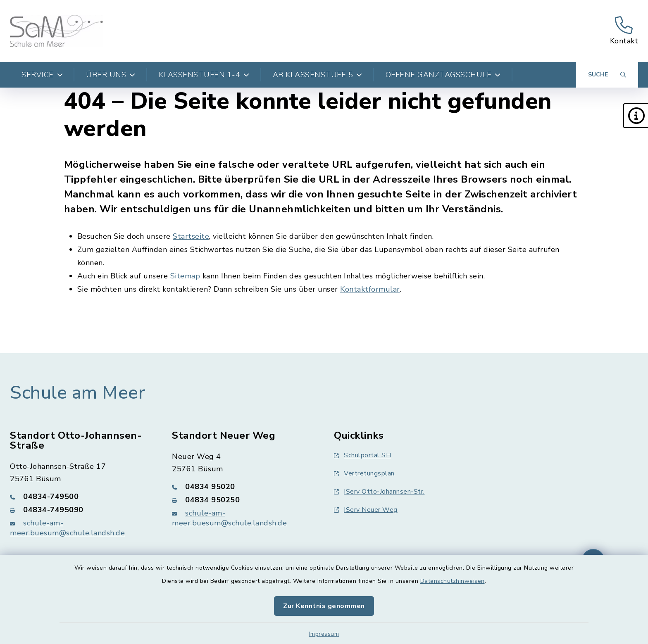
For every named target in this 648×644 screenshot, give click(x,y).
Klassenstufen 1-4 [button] (204, 75)
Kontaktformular (370, 289)
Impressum (324, 634)
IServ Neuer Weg (366, 510)
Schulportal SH (362, 455)
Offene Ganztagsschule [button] (443, 75)
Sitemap (185, 276)
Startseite (191, 236)
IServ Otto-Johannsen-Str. (379, 492)
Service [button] (42, 75)
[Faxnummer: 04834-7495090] (81, 510)
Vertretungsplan (364, 473)
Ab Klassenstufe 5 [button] (318, 75)
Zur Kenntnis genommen (324, 606)
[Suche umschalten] (607, 75)
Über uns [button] (111, 75)
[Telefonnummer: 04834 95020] (243, 487)
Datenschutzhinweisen (453, 581)
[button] (636, 116)
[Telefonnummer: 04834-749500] (81, 497)
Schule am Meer (77, 393)
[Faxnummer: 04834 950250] (243, 500)
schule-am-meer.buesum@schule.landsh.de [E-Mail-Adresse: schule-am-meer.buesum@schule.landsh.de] (67, 528)
